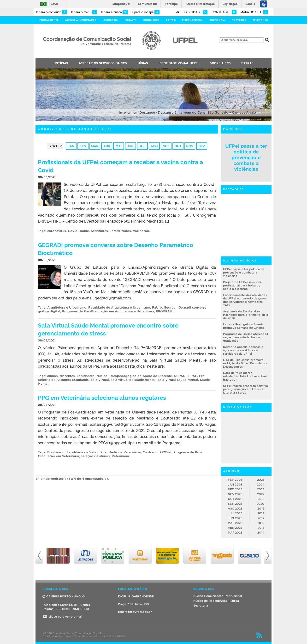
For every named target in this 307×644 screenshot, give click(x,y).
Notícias (61, 63)
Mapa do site (254, 12)
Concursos (151, 20)
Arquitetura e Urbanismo (67, 307)
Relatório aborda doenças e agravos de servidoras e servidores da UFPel (243, 350)
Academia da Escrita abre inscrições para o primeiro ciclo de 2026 (246, 315)
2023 (261, 489)
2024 (261, 484)
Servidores (99, 231)
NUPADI (180, 376)
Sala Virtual (100, 380)
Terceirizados (120, 231)
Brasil (53, 4)
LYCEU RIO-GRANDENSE (136, 596)
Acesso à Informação (81, 20)
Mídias (143, 63)
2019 (261, 508)
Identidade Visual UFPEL (179, 63)
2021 (261, 499)
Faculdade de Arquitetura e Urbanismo (119, 307)
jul (142, 146)
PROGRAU (164, 311)
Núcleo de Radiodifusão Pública (216, 601)
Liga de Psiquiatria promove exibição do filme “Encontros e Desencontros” (245, 363)
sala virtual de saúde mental (133, 380)
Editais (171, 20)
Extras (247, 63)
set (166, 146)
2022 (261, 494)
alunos (53, 376)
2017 (261, 518)
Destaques (233, 189)
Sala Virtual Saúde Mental (178, 380)
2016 (261, 523)
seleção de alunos (95, 456)
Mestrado (150, 452)
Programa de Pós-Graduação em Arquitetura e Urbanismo (108, 311)
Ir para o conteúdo (51, 12)
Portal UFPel (49, 20)
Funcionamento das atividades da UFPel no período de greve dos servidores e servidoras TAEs (245, 300)
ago (154, 146)
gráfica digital (49, 311)
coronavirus (57, 231)
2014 (261, 532)
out (178, 146)
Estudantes (86, 376)
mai (119, 146)
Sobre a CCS (220, 63)
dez (202, 146)
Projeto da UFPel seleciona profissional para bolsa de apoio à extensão (242, 285)
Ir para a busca (114, 12)
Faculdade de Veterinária (86, 452)
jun (130, 146)
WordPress (66, 636)
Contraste (224, 12)
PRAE (193, 376)
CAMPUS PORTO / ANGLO (64, 596)
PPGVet (165, 452)
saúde (84, 231)
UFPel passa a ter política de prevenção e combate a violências (246, 158)
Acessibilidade (192, 12)
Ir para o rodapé (145, 12)
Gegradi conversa (192, 307)
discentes (67, 376)
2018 (261, 513)
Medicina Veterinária (125, 452)
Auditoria (111, 20)
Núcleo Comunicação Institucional (218, 596)
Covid (73, 231)
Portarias (239, 20)
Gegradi (170, 307)
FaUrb (157, 307)
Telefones (260, 20)
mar (95, 146)
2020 (260, 504)
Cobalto (131, 20)
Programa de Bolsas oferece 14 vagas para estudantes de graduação (246, 337)
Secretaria (201, 605)
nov (190, 146)
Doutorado (56, 452)
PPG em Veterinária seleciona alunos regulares (102, 397)
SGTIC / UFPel (115, 636)
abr (107, 146)
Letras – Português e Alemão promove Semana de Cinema (244, 326)
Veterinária (120, 456)
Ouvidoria (217, 20)
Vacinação (141, 231)
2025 (261, 480)
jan (71, 146)
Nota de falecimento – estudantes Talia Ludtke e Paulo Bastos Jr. (246, 376)
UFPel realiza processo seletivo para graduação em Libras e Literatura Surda (245, 389)
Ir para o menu (84, 12)
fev (83, 146)
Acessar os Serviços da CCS (103, 63)
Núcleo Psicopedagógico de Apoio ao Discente (134, 376)
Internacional (193, 20)
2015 (261, 528)
